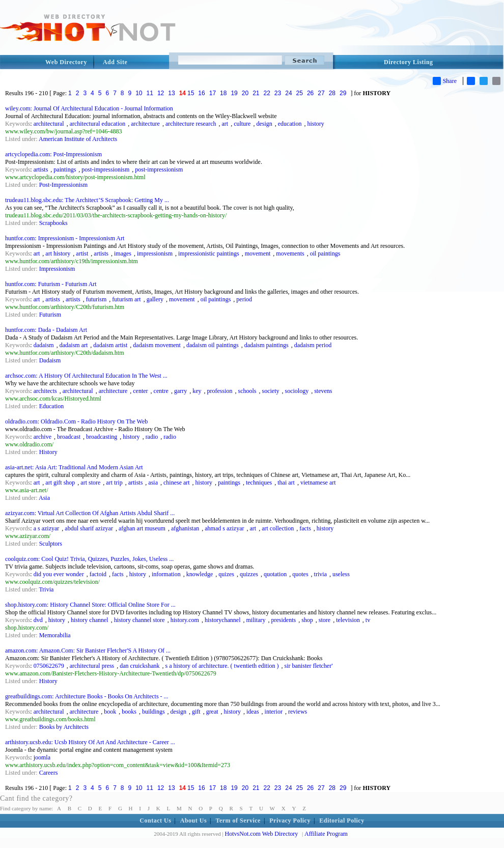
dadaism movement (157, 345)
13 (171, 93)
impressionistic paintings (209, 253)
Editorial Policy (342, 821)
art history (58, 253)
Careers (49, 773)
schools (247, 391)
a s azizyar (47, 528)
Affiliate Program (326, 834)
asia (153, 483)
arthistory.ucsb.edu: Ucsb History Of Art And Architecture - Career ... (90, 742)
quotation (275, 574)
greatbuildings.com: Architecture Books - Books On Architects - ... (87, 696)
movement (258, 253)
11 (150, 93)
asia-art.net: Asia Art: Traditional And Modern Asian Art (74, 467)
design (264, 124)
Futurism (50, 315)
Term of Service (238, 821)
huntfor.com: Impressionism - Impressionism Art (65, 238)
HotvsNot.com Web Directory (262, 834)
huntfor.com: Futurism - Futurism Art (51, 284)
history (315, 124)
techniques (259, 483)
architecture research (191, 124)
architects (45, 391)
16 (201, 93)
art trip (114, 483)
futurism (96, 299)
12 (161, 93)
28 (332, 93)
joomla (42, 757)
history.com (185, 620)
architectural (49, 124)
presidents (284, 620)
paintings (65, 169)
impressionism (155, 253)
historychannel (223, 620)
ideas (253, 712)
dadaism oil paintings (213, 345)
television (348, 620)
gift (196, 712)
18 (223, 93)
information (166, 574)
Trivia (46, 589)
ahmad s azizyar (224, 528)
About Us (193, 821)
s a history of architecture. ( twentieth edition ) (222, 666)
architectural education (98, 124)
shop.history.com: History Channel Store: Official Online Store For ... (90, 605)
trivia (320, 574)
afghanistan (185, 528)
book (110, 712)
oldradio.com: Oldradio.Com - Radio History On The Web (76, 421)
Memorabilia (55, 635)
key (197, 391)
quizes (226, 574)
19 (234, 93)
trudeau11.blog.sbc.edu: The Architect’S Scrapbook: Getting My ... (87, 200)
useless (341, 574)
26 (310, 93)
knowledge (200, 574)
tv (368, 620)
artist (82, 253)
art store (90, 483)
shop (307, 620)
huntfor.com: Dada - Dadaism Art (46, 330)
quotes (300, 574)
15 (191, 93)
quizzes (249, 574)
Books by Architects (64, 727)
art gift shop (60, 483)
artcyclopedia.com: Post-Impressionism (53, 154)
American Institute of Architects (78, 139)
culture (242, 124)
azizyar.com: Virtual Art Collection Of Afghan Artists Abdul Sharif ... (90, 513)
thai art (286, 483)
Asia (44, 498)
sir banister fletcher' (309, 666)
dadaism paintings (267, 345)
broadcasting (102, 437)
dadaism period (313, 345)
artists (41, 169)
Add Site (115, 62)
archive (43, 437)
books (129, 712)
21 (256, 93)
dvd (38, 620)
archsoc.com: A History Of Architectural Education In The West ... (86, 376)
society (271, 391)
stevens (323, 391)
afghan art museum (142, 528)
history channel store (139, 620)
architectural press (92, 666)
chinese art (177, 483)
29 (343, 93)
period (244, 299)
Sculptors (51, 544)
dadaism (44, 345)
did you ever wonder (59, 574)
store (325, 620)
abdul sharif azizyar (89, 528)
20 (245, 93)
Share (445, 81)
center (140, 391)
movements (290, 253)
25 (300, 93)
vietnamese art (318, 483)
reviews (298, 712)
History (48, 452)
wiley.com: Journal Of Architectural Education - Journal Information (89, 108)
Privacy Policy (290, 821)
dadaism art (74, 345)
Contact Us (155, 821)
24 (288, 93)
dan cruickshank (139, 666)
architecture (145, 124)
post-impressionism (105, 169)
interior (274, 712)
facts (305, 528)
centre (161, 391)
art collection (278, 528)
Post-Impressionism (63, 185)
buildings (153, 712)
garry (180, 391)
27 (321, 93)
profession (220, 391)
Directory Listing (409, 62)
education (290, 124)
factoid (98, 574)
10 (139, 93)
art (225, 124)
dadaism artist (110, 345)
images (123, 253)
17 (213, 93)
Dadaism (50, 360)
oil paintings (325, 253)
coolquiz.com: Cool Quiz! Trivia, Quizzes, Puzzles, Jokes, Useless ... (89, 559)
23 (278, 93)
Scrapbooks (53, 223)
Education (52, 406)
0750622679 (49, 666)
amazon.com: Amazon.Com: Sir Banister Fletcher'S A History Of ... (88, 651)
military (256, 620)
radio (152, 437)
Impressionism (57, 269)
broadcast (69, 437)
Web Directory (66, 62)
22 (267, 93)
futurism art (126, 299)
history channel (90, 620)
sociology (297, 391)
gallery (155, 299)
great (212, 712)
